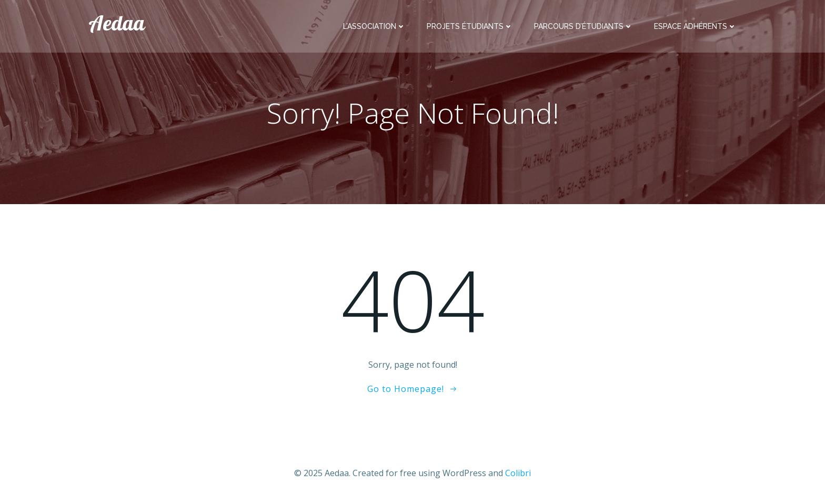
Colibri (518, 473)
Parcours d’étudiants (583, 26)
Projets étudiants (470, 26)
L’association (374, 26)
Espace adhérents (695, 26)
